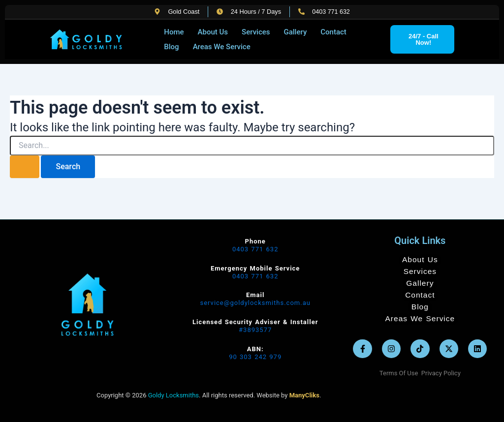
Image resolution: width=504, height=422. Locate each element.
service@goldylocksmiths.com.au (255, 303)
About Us (213, 32)
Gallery (295, 32)
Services (256, 32)
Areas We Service (222, 47)
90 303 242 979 (255, 357)
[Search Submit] (25, 167)
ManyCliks (304, 395)
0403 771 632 (255, 249)
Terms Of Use (400, 373)
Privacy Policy (441, 373)
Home (174, 32)
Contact (333, 32)
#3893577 (255, 330)
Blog (171, 47)
